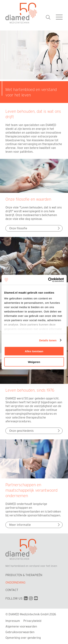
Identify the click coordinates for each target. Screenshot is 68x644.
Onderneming (16, 582)
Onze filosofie (35, 228)
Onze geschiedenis (35, 431)
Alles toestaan (34, 351)
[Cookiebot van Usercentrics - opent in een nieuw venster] (48, 280)
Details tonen (48, 340)
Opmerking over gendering (23, 638)
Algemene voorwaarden (21, 626)
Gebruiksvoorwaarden (20, 632)
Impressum (13, 621)
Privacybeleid (32, 621)
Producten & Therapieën (24, 575)
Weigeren (34, 362)
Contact (12, 590)
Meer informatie (35, 525)
